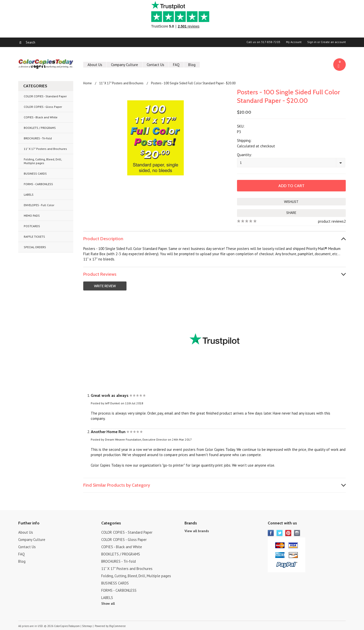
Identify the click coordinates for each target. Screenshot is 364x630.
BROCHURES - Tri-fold (38, 138)
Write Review (105, 286)
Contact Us (155, 65)
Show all (108, 603)
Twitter (280, 533)
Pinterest (288, 533)
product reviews (331, 221)
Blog (192, 65)
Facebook (271, 533)
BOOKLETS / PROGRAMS (40, 128)
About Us (95, 65)
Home (87, 83)
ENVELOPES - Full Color (39, 205)
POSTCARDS (32, 226)
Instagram (297, 533)
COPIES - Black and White (41, 117)
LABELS (29, 195)
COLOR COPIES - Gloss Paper (43, 107)
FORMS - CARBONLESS (38, 184)
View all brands (197, 531)
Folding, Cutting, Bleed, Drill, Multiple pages (43, 161)
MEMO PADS (32, 216)
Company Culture (124, 65)
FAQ (176, 65)
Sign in (312, 42)
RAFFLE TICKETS (34, 237)
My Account (294, 42)
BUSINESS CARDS (35, 174)
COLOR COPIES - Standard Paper (45, 96)
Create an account (333, 42)
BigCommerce (117, 626)
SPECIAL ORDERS (35, 247)
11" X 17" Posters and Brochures (45, 149)
